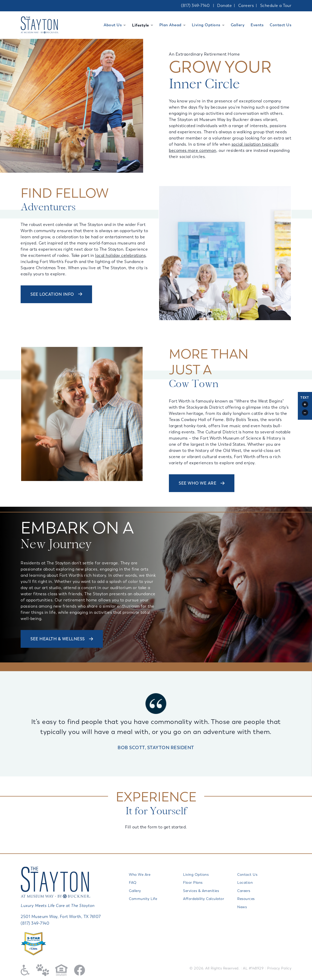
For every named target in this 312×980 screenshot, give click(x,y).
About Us (113, 25)
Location (245, 883)
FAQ (133, 883)
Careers (246, 6)
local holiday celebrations (120, 255)
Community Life (143, 899)
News (242, 907)
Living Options (206, 25)
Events (257, 25)
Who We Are (140, 875)
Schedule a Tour (276, 6)
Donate (224, 6)
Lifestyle (141, 25)
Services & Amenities (201, 891)
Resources (246, 899)
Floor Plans (193, 883)
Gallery (238, 25)
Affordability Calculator (204, 899)
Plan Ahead (170, 25)
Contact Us (281, 25)
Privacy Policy (279, 968)
